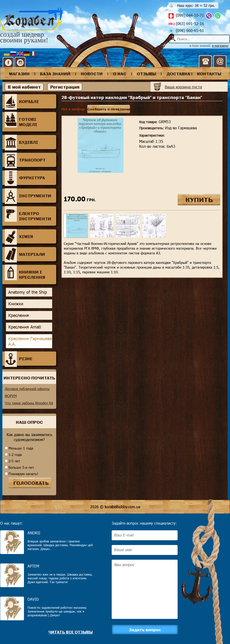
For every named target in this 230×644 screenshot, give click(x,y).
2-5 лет (14, 461)
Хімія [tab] (19, 236)
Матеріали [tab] (25, 254)
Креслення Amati (25, 327)
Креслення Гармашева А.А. (30, 341)
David (33, 599)
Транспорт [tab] (25, 160)
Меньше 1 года (21, 448)
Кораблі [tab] (22, 101)
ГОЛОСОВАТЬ (31, 483)
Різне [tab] (19, 359)
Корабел (31, 19)
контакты (209, 74)
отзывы (146, 74)
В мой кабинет (24, 87)
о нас (120, 74)
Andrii (34, 533)
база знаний (55, 74)
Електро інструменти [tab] (28, 214)
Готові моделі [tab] (21, 120)
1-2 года (15, 455)
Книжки (16, 304)
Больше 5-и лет (21, 467)
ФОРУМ (11, 396)
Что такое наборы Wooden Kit (29, 403)
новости (92, 74)
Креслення (19, 315)
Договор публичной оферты (27, 389)
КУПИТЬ (199, 200)
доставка (178, 74)
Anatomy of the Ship (28, 292)
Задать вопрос (145, 630)
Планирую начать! (23, 474)
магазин (19, 74)
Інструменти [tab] (28, 196)
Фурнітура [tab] (25, 178)
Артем (33, 566)
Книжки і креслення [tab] (25, 272)
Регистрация (65, 87)
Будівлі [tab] (21, 142)
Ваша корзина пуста (183, 87)
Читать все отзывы (71, 632)
